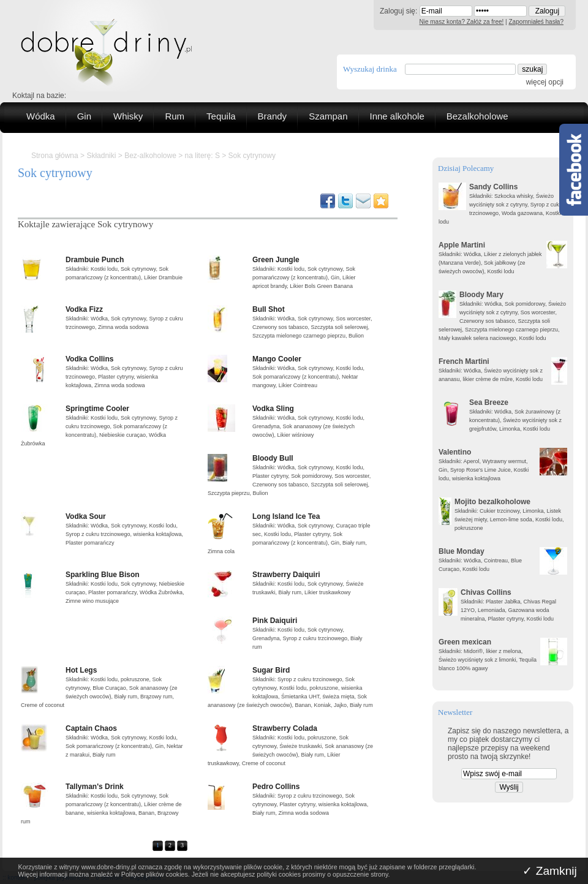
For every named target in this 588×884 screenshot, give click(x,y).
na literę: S (202, 156)
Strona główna (55, 156)
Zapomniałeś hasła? (537, 22)
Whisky (128, 116)
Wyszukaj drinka (370, 69)
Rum (175, 116)
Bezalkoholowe (477, 116)
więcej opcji (545, 82)
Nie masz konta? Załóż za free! (462, 22)
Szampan (328, 116)
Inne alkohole (397, 116)
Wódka (41, 116)
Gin (84, 116)
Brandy (273, 116)
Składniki (101, 156)
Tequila (221, 116)
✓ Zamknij (550, 871)
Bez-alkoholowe (150, 156)
